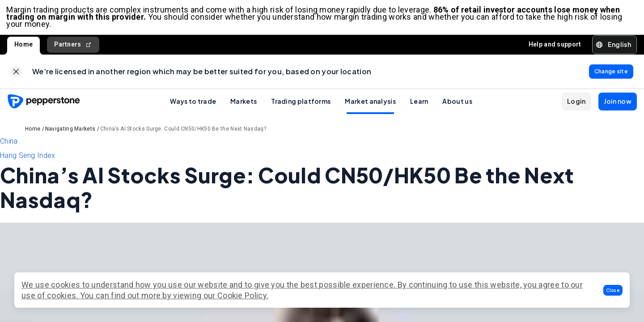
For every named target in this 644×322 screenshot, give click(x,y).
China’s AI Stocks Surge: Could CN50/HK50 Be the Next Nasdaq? (183, 132)
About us (457, 104)
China (9, 144)
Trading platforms (301, 104)
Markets (244, 104)
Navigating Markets (70, 132)
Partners (73, 46)
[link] (16, 74)
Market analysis (370, 104)
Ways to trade (193, 104)
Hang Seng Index (28, 159)
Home (23, 46)
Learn (419, 104)
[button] (613, 290)
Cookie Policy (242, 295)
